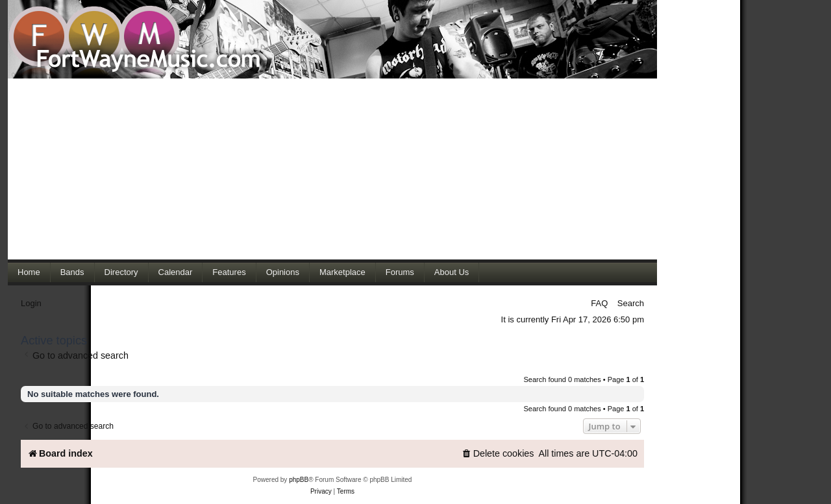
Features (229, 272)
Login (31, 303)
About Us (452, 272)
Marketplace (342, 272)
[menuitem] (498, 454)
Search (631, 303)
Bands (72, 272)
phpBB (299, 480)
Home (29, 272)
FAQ (599, 303)
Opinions (283, 272)
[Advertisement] (332, 169)
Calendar (176, 272)
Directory (121, 272)
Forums (400, 272)
